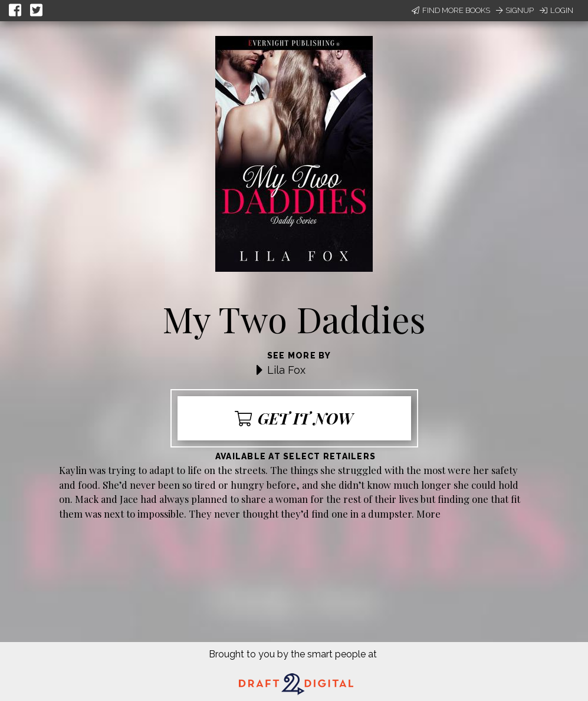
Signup (515, 10)
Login (556, 10)
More (428, 514)
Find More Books (451, 10)
